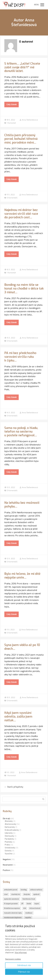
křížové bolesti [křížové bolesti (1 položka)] (35, 908)
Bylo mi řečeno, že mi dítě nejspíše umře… (22, 576)
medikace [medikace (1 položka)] (29, 913)
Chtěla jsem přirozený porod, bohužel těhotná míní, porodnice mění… (21, 139)
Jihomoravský (10, 824)
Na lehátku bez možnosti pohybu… (22, 505)
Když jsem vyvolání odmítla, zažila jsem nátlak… (18, 717)
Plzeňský (9, 842)
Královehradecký (12, 830)
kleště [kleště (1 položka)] (29, 904)
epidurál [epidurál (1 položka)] (36, 894)
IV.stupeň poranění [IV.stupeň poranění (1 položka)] (11, 904)
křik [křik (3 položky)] (25, 908)
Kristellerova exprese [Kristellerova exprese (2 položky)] (12, 908)
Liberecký (9, 833)
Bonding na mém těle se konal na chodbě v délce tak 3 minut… (24, 288)
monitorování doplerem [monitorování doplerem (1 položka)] (13, 918)
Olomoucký (9, 836)
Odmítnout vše (24, 965)
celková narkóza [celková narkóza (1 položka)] (36, 890)
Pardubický (9, 839)
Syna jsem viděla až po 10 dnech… (22, 647)
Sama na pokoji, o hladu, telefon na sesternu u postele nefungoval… (21, 432)
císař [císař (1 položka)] (6, 894)
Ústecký (8, 851)
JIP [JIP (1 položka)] (22, 904)
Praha (7, 845)
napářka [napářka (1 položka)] (28, 918)
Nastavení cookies (13, 959)
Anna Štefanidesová (29, 120)
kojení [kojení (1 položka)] (37, 904)
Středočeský (10, 848)
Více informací (21, 953)
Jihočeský (9, 821)
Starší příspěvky (14, 787)
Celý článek (12, 105)
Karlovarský (10, 827)
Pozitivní (6, 870)
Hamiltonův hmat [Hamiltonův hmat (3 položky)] (29, 899)
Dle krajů (6, 819)
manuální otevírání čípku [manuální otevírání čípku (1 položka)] (13, 913)
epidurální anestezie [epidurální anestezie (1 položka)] (12, 899)
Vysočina (9, 854)
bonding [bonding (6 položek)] (24, 890)
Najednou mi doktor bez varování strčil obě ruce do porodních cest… (21, 214)
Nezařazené (8, 865)
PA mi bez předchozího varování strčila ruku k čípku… (20, 357)
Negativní (7, 859)
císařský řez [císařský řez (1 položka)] (16, 894)
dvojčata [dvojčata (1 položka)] (27, 894)
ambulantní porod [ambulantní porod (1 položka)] (11, 890)
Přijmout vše (24, 972)
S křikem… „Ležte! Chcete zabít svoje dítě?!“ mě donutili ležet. (22, 67)
